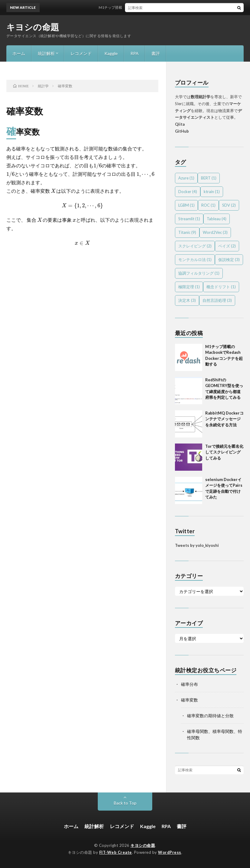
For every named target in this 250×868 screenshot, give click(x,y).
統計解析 (46, 53)
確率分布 (189, 684)
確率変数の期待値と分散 (210, 716)
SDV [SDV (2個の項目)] (229, 205)
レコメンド (81, 53)
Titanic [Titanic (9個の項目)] (187, 232)
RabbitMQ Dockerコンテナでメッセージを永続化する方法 (224, 419)
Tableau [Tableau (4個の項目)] (217, 219)
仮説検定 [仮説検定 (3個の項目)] (229, 260)
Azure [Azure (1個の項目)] (186, 178)
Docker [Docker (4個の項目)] (188, 192)
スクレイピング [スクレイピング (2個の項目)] (195, 246)
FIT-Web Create (116, 852)
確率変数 (189, 700)
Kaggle (111, 53)
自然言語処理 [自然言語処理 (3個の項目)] (217, 300)
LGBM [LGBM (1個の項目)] (186, 205)
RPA (135, 53)
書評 (156, 53)
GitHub (182, 131)
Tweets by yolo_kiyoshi (197, 545)
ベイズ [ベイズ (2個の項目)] (227, 246)
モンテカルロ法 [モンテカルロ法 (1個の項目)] (195, 260)
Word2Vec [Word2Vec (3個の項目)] (215, 232)
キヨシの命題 (33, 27)
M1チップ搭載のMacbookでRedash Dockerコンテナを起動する (154, 7)
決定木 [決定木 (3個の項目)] (187, 300)
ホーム (19, 53)
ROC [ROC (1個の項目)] (208, 205)
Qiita (180, 124)
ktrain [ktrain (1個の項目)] (212, 192)
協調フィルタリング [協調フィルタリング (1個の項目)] (199, 273)
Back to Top (125, 803)
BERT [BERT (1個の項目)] (209, 178)
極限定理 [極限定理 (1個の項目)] (189, 287)
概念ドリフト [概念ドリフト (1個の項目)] (221, 287)
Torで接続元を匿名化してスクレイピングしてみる (224, 452)
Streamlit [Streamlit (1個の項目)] (189, 219)
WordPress (170, 852)
